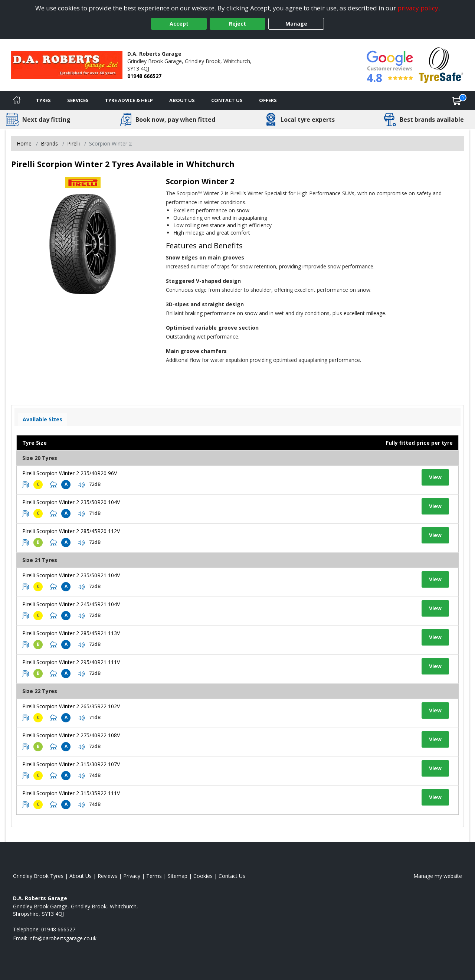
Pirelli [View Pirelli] (73, 143)
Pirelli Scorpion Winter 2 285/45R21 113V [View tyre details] (71, 633)
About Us (182, 100)
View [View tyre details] (435, 477)
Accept (179, 24)
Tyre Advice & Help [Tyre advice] (129, 100)
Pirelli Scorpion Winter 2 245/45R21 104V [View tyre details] (71, 604)
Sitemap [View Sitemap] (178, 876)
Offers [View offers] (268, 100)
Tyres (43, 100)
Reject (237, 24)
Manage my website (438, 876)
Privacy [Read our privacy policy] (132, 876)
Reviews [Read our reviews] (107, 876)
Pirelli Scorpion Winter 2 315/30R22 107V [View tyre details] (71, 764)
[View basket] (457, 101)
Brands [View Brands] (49, 143)
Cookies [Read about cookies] (203, 876)
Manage (296, 24)
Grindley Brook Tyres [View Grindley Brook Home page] (38, 876)
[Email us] (63, 938)
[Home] (17, 101)
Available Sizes (42, 419)
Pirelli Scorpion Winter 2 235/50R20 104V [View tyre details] (71, 502)
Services (78, 100)
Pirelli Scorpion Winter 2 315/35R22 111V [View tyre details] (71, 793)
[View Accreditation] (441, 64)
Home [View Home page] (24, 143)
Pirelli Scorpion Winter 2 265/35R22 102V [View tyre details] (71, 706)
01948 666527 (144, 76)
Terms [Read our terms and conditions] (154, 876)
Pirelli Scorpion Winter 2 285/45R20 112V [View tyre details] (71, 531)
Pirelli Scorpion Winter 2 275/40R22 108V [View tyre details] (71, 735)
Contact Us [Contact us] (227, 100)
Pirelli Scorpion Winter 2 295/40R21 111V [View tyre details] (71, 662)
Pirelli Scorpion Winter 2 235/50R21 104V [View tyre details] (71, 575)
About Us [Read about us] (81, 876)
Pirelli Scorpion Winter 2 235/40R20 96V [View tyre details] (70, 473)
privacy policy (418, 8)
